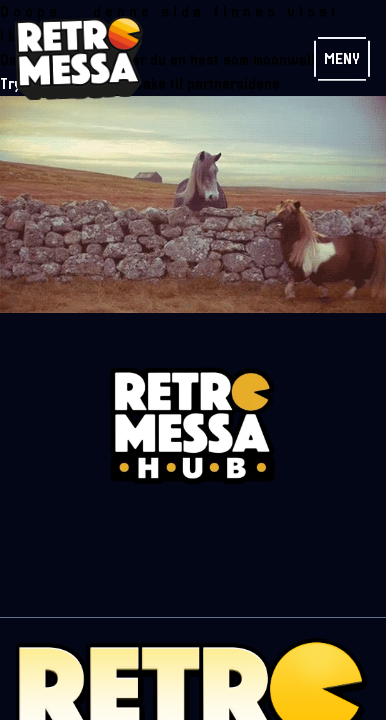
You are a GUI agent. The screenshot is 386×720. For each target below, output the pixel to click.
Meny (342, 59)
